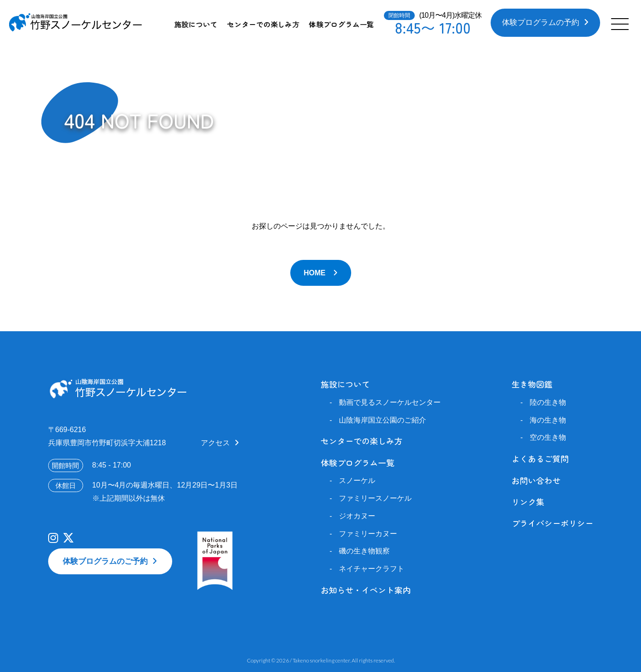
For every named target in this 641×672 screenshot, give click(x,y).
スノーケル (357, 480)
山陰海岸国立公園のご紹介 (383, 420)
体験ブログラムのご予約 (105, 561)
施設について (196, 24)
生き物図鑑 (532, 384)
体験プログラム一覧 (342, 24)
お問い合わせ (536, 480)
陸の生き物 (548, 402)
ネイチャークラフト (372, 569)
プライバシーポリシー (552, 523)
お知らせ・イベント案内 (366, 590)
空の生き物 (548, 437)
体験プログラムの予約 (541, 22)
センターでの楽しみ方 (263, 24)
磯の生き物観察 (364, 551)
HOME (315, 273)
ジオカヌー (357, 516)
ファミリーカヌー (368, 534)
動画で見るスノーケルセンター (390, 402)
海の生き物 (548, 420)
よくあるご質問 (540, 458)
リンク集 (528, 502)
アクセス (215, 443)
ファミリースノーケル (375, 498)
